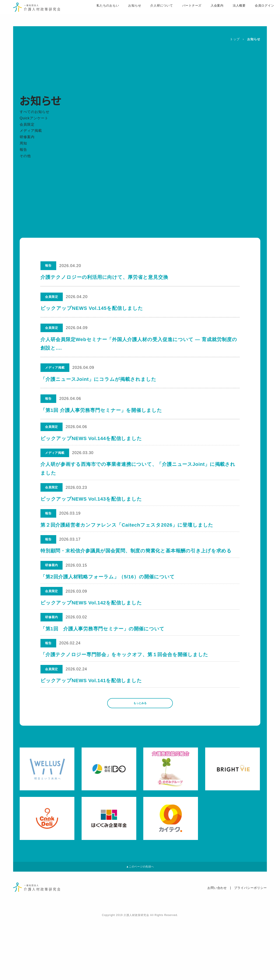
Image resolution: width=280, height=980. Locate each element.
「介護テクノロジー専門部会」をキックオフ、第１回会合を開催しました (125, 699)
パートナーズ (179, 13)
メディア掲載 (31, 131)
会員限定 (27, 124)
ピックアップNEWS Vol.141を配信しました (92, 730)
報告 (23, 150)
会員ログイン (252, 13)
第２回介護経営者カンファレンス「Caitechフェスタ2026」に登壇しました (128, 543)
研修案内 (27, 137)
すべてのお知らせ (35, 112)
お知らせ (121, 13)
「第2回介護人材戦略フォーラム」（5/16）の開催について (108, 605)
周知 (23, 143)
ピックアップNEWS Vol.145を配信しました (92, 308)
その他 (25, 156)
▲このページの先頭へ (140, 925)
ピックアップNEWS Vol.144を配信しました (92, 441)
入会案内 (205, 13)
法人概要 (227, 13)
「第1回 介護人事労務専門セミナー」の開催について (103, 668)
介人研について (149, 13)
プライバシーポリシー (250, 948)
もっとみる (140, 757)
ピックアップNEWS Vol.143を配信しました (92, 512)
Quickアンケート (34, 118)
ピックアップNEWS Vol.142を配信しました (92, 636)
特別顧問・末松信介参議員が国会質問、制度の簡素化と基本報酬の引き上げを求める (137, 574)
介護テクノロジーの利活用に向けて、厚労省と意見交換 (104, 277)
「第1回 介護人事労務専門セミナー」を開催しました (101, 410)
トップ (235, 39)
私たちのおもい (94, 13)
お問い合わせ (217, 948)
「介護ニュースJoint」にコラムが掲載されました (98, 379)
